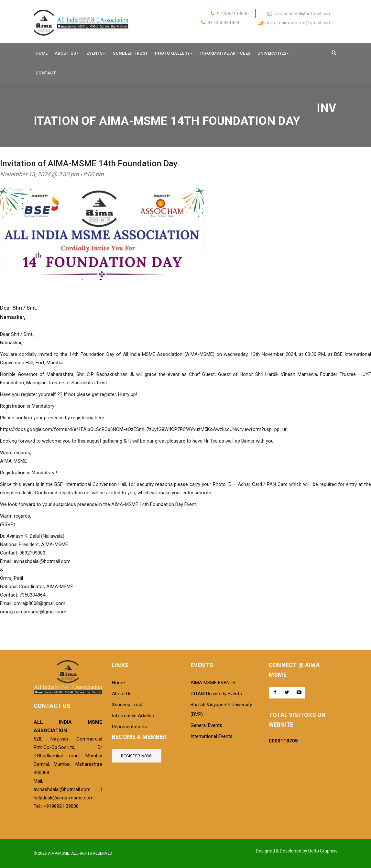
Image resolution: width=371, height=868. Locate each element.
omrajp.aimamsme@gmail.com (295, 23)
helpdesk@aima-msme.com (64, 798)
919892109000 (230, 14)
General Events (206, 725)
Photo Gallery (173, 53)
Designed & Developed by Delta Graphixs (297, 851)
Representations (129, 727)
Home (42, 53)
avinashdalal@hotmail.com (299, 14)
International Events (212, 736)
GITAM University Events (216, 694)
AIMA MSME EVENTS (213, 683)
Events (94, 53)
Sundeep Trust (131, 53)
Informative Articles (225, 53)
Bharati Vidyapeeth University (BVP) (221, 709)
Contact (46, 73)
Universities (272, 53)
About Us (65, 53)
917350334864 (220, 23)
